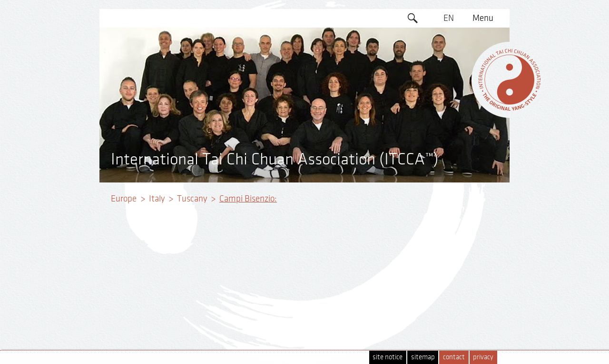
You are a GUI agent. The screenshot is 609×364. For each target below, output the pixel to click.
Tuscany (192, 199)
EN (449, 18)
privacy (483, 357)
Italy (157, 199)
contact (454, 357)
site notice (388, 357)
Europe (124, 199)
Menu (483, 18)
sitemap (423, 357)
